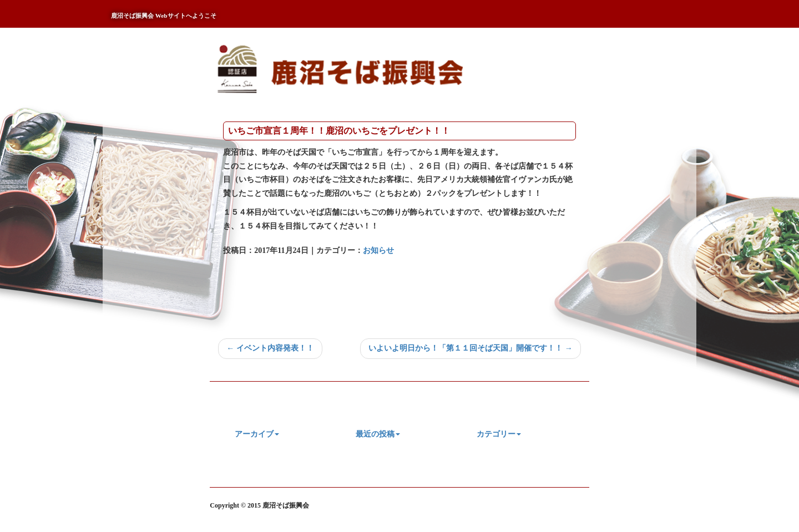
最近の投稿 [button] (378, 434)
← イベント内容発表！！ (270, 348)
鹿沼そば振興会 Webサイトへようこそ (164, 16)
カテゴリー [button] (499, 434)
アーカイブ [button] (257, 434)
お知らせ (378, 250)
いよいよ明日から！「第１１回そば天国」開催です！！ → (471, 348)
